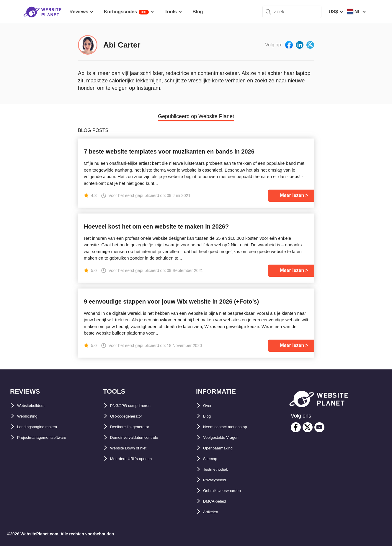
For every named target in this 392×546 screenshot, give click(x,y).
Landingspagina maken (43, 427)
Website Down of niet (134, 448)
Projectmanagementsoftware (49, 437)
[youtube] (319, 427)
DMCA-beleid (218, 501)
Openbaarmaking (222, 448)
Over (208, 406)
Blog (208, 416)
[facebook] (296, 427)
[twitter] (308, 427)
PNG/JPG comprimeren (136, 406)
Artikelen (213, 512)
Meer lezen (292, 195)
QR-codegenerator (131, 416)
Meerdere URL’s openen (137, 459)
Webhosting (31, 416)
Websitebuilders (35, 406)
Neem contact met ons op (232, 427)
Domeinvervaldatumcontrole (142, 437)
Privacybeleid (218, 480)
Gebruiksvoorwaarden (228, 491)
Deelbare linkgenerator (136, 427)
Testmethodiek (220, 469)
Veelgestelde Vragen (226, 437)
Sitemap (212, 459)
